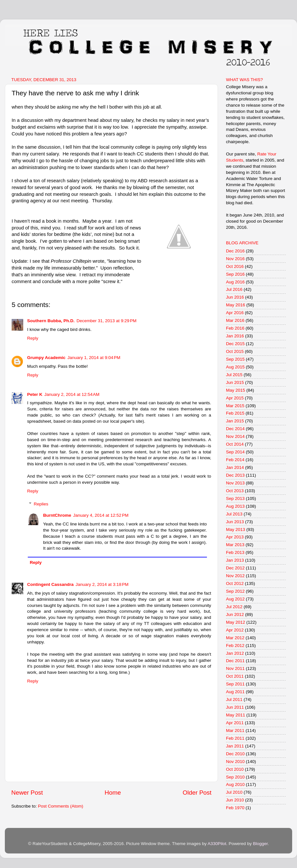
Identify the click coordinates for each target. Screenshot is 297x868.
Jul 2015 (234, 375)
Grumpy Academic (46, 358)
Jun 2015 (235, 382)
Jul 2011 (234, 699)
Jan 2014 (235, 467)
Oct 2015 (235, 351)
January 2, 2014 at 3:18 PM (102, 584)
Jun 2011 (235, 707)
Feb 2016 (235, 328)
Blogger (260, 844)
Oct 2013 (235, 491)
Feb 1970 (235, 808)
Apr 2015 (235, 398)
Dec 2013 (235, 475)
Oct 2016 (235, 266)
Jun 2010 (235, 800)
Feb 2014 (235, 460)
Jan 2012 (235, 653)
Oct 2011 (235, 676)
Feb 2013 (235, 552)
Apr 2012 (235, 630)
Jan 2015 (235, 421)
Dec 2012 (235, 568)
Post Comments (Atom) (61, 806)
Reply (33, 338)
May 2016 (236, 305)
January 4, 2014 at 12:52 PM (101, 515)
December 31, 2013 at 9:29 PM (107, 321)
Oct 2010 (235, 769)
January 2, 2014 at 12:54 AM (72, 394)
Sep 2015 (235, 359)
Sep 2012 (235, 591)
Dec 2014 (235, 429)
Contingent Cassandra (50, 584)
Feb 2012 (235, 646)
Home (113, 793)
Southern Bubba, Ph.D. (51, 321)
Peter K (35, 394)
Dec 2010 (235, 754)
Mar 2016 (235, 320)
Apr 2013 (235, 537)
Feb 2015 (235, 413)
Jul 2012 (234, 607)
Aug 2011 (235, 692)
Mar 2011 (235, 730)
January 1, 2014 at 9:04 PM (94, 358)
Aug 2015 (235, 367)
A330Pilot (217, 844)
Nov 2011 (235, 668)
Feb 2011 (235, 738)
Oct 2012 (235, 583)
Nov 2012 (235, 576)
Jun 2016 (235, 297)
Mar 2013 (235, 545)
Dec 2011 (235, 661)
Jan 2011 (235, 746)
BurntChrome (57, 515)
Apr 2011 (235, 723)
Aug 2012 (235, 599)
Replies (41, 504)
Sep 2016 (235, 274)
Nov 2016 (235, 259)
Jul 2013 (234, 514)
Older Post (197, 793)
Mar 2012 (235, 638)
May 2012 (236, 622)
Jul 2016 (234, 289)
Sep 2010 (235, 777)
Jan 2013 (235, 560)
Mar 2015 (235, 406)
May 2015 (236, 390)
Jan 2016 (235, 336)
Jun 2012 (235, 614)
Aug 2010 (235, 784)
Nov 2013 (235, 483)
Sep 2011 (235, 684)
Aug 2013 (235, 506)
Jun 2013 (235, 522)
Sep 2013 (235, 498)
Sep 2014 (235, 452)
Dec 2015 (235, 344)
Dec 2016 (235, 251)
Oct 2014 (235, 444)
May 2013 (236, 529)
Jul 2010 (234, 792)
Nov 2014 (235, 436)
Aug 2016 (235, 282)
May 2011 (236, 715)
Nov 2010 (235, 762)
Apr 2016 (235, 313)
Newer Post (27, 793)
